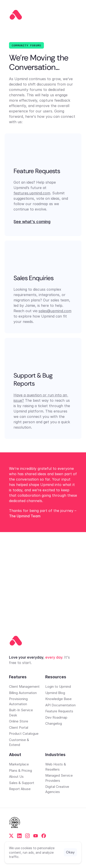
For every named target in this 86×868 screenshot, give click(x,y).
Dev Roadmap (56, 717)
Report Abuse (20, 789)
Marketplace (19, 764)
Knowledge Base (58, 699)
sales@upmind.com (55, 311)
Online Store (19, 721)
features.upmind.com (32, 193)
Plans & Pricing (20, 770)
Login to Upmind (58, 686)
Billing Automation (23, 693)
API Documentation (60, 705)
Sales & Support (22, 783)
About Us (16, 777)
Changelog (54, 723)
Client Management (24, 686)
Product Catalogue (24, 734)
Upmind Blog (55, 693)
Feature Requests (59, 711)
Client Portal (19, 727)
